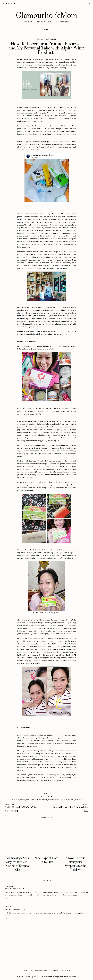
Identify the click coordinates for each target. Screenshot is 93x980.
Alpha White (15, 800)
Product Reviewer (68, 800)
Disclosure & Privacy (39, 970)
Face (32, 800)
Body (28, 800)
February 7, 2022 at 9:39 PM (15, 909)
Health (45, 800)
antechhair (9, 886)
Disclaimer (66, 970)
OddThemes (53, 977)
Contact (55, 970)
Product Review (54, 800)
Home (25, 970)
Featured (38, 800)
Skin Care (79, 800)
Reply (7, 898)
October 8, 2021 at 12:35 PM (15, 889)
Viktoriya (8, 907)
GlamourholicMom (46, 15)
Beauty (23, 800)
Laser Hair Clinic (66, 892)
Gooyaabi (73, 977)
